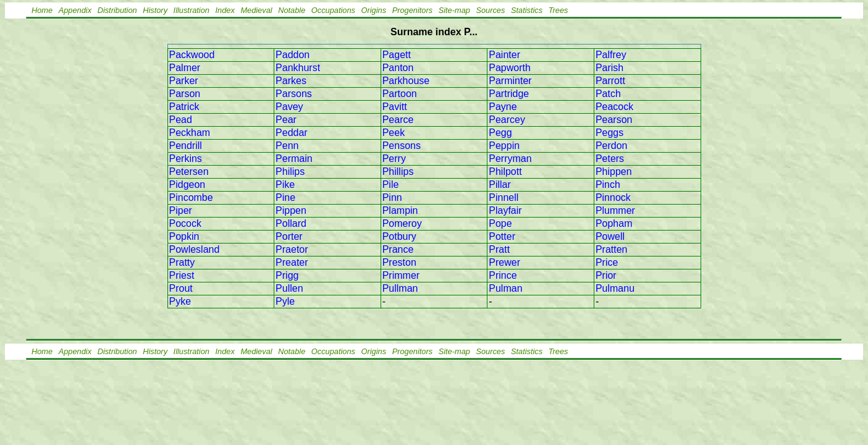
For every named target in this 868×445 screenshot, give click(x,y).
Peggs (609, 133)
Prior (606, 275)
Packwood (192, 55)
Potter (502, 236)
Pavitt (395, 107)
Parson (185, 94)
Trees (558, 10)
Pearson (614, 120)
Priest (182, 275)
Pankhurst (298, 68)
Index (225, 10)
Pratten (612, 249)
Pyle (285, 301)
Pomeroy (402, 223)
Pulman (505, 288)
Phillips (398, 172)
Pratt (499, 249)
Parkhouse (406, 81)
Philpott (505, 172)
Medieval (256, 10)
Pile (391, 184)
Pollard (291, 223)
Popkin (184, 236)
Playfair (505, 210)
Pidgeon (188, 184)
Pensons (402, 146)
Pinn (392, 197)
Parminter (510, 81)
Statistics (527, 10)
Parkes (291, 81)
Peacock (614, 107)
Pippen (291, 210)
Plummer (615, 210)
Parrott (610, 81)
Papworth (510, 68)
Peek (394, 133)
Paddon (293, 55)
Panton (398, 68)
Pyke (180, 301)
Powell (610, 236)
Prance (398, 249)
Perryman (510, 159)
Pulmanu (615, 288)
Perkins (186, 159)
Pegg (500, 133)
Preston (399, 262)
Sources (490, 10)
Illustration (192, 10)
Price (607, 262)
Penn (287, 146)
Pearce (398, 120)
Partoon (400, 94)
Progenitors (412, 10)
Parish (609, 68)
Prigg (287, 275)
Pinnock (613, 197)
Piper (181, 210)
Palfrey (611, 55)
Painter (504, 55)
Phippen (614, 172)
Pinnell (504, 197)
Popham (614, 223)
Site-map (454, 10)
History (155, 10)
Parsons (294, 94)
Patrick (184, 107)
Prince (503, 275)
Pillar (500, 184)
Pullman (400, 288)
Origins (374, 10)
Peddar (292, 133)
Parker (184, 81)
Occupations (333, 10)
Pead (181, 120)
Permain (294, 159)
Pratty (182, 262)
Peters (610, 159)
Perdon (612, 146)
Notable (292, 10)
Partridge (509, 94)
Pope (500, 223)
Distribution (117, 10)
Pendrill (186, 146)
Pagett (397, 55)
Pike (285, 184)
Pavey (289, 107)
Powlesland (195, 249)
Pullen (289, 288)
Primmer (401, 275)
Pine (285, 197)
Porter (289, 236)
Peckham (190, 133)
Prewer (504, 262)
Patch (608, 94)
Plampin (400, 210)
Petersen (189, 172)
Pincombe (191, 197)
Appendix (75, 10)
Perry (394, 159)
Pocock (185, 223)
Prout (181, 288)
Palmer (185, 68)
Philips (290, 172)
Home (42, 10)
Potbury (399, 236)
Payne (503, 107)
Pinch (608, 184)
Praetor (292, 249)
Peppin (504, 146)
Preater (292, 262)
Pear (286, 120)
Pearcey (507, 120)
